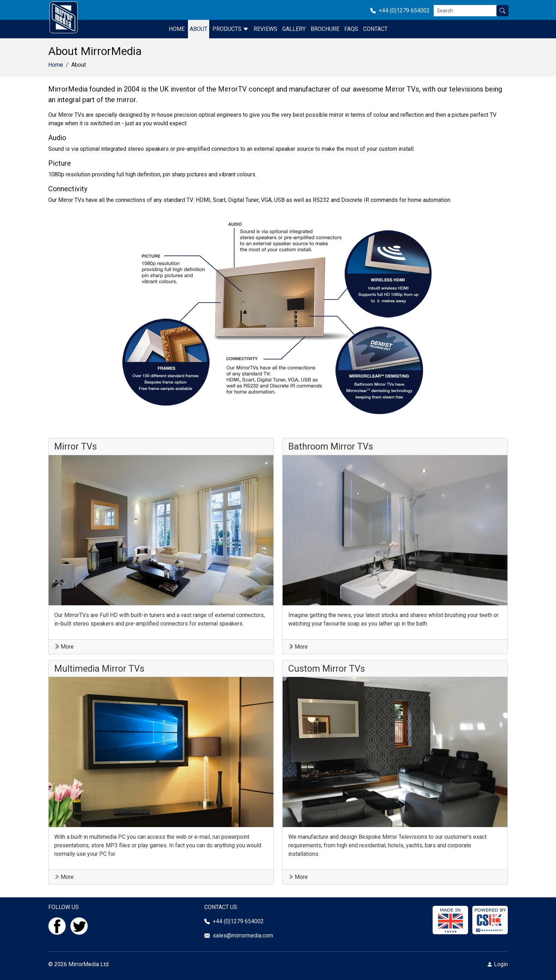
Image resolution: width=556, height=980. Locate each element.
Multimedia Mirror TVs (99, 668)
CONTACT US (221, 907)
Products (230, 29)
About (199, 29)
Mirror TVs (76, 446)
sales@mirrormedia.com (243, 935)
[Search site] (502, 11)
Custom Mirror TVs (327, 668)
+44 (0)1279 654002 (402, 10)
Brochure (325, 29)
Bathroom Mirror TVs (331, 446)
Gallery (294, 29)
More (64, 647)
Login (501, 964)
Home (177, 29)
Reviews (265, 29)
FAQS (351, 29)
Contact (375, 29)
